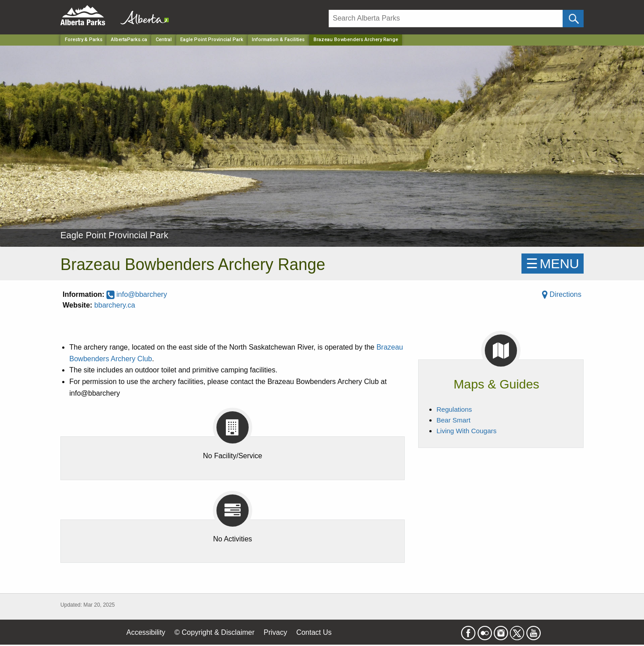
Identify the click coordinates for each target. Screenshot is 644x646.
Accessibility (146, 632)
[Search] (446, 19)
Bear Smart (453, 420)
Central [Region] (164, 40)
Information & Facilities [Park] (278, 40)
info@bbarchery (137, 294)
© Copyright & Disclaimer (214, 632)
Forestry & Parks (84, 40)
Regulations (454, 409)
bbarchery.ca (115, 305)
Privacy (275, 632)
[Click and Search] (573, 19)
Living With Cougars (466, 431)
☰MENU (553, 264)
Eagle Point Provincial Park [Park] (212, 40)
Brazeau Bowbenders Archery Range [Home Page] (356, 40)
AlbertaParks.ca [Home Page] (129, 40)
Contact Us (314, 632)
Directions (562, 294)
